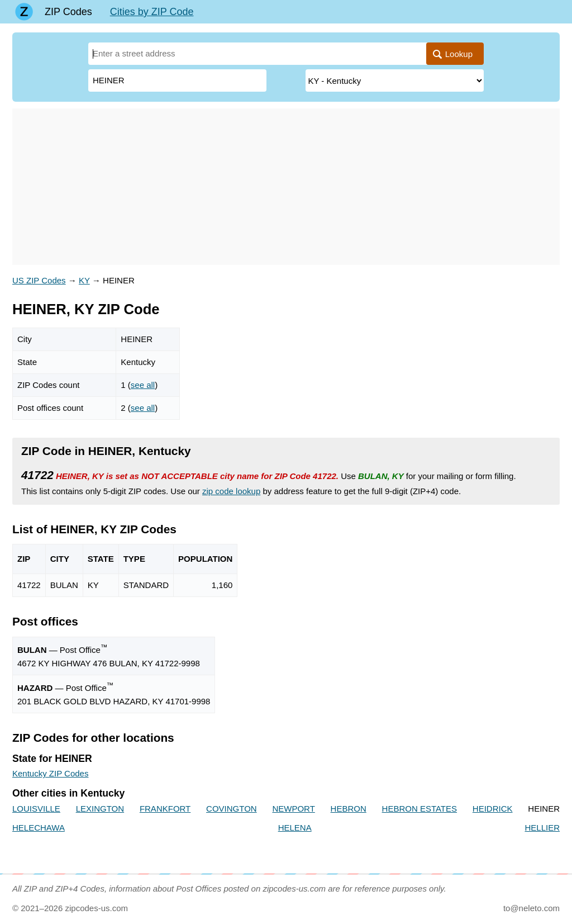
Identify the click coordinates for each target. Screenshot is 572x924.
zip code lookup (231, 491)
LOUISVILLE (36, 809)
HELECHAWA (39, 828)
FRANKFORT (165, 809)
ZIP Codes (68, 12)
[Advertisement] (286, 187)
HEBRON (349, 809)
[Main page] (24, 12)
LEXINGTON (100, 809)
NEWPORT (293, 809)
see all (143, 385)
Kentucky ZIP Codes (50, 773)
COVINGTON (232, 809)
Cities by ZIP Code (152, 12)
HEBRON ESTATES (420, 809)
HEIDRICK (493, 809)
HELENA (295, 828)
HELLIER (542, 828)
